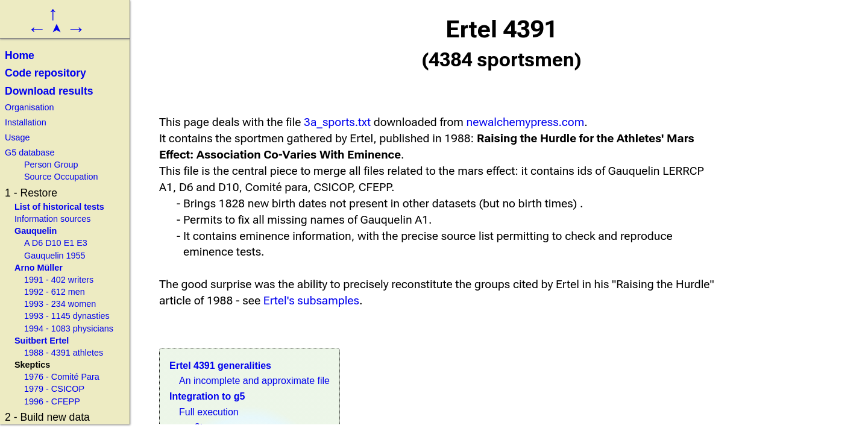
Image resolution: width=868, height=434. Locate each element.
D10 (53, 243)
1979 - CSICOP (54, 389)
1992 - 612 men (55, 292)
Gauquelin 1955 (55, 256)
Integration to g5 (207, 396)
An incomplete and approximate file (254, 381)
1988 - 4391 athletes (64, 353)
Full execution (209, 412)
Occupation (76, 177)
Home (20, 55)
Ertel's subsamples (311, 300)
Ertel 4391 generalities (220, 366)
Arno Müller (39, 268)
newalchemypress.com (526, 122)
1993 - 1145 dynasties (67, 316)
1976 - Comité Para (62, 377)
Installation (26, 122)
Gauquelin (36, 231)
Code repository (46, 73)
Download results (49, 91)
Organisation (30, 107)
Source (38, 177)
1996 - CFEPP (52, 401)
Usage (17, 137)
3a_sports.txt (337, 122)
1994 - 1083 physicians (69, 329)
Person (38, 165)
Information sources (52, 219)
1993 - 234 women (60, 304)
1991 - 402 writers (59, 280)
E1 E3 (76, 243)
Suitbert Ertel (42, 341)
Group (66, 165)
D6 (37, 243)
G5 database (30, 153)
